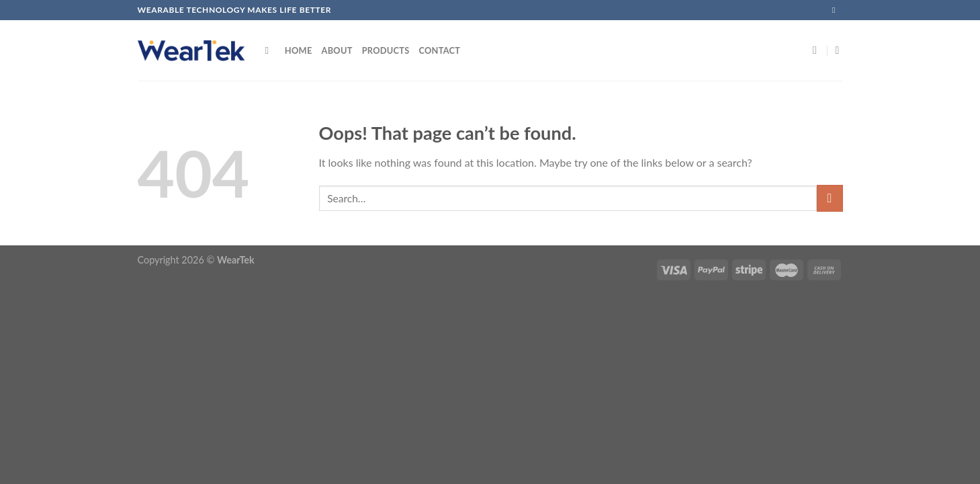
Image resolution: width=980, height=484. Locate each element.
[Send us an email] (836, 10)
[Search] (270, 50)
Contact (439, 50)
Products (386, 50)
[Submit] (830, 198)
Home (299, 50)
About (337, 50)
